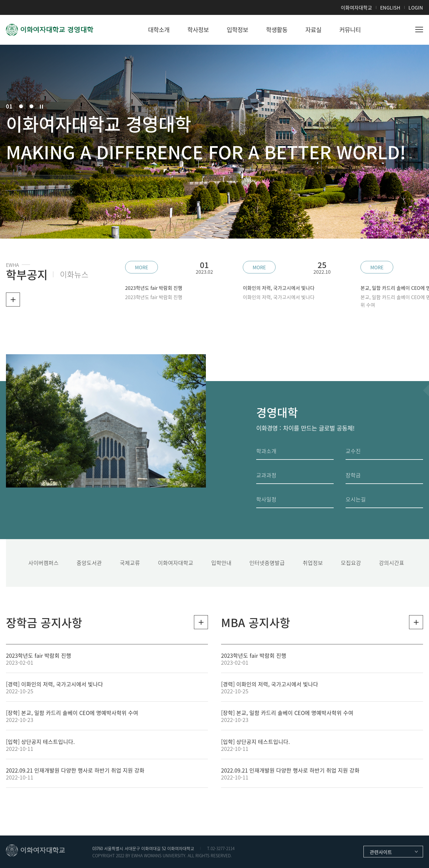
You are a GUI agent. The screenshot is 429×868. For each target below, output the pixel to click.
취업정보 (313, 563)
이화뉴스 (74, 274)
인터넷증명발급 (267, 563)
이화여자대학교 (356, 7)
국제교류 (130, 563)
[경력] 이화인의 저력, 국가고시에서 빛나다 (55, 684)
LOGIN (416, 7)
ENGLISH (390, 7)
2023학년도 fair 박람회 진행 (39, 656)
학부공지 (27, 274)
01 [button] (9, 106)
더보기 (13, 300)
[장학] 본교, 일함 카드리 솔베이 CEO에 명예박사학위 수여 (72, 713)
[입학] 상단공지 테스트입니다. (40, 742)
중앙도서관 (89, 563)
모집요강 (351, 563)
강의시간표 (392, 563)
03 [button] (31, 106)
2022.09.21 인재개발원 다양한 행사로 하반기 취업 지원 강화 (75, 770)
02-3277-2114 (223, 848)
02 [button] (21, 106)
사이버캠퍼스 (43, 563)
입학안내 (221, 563)
